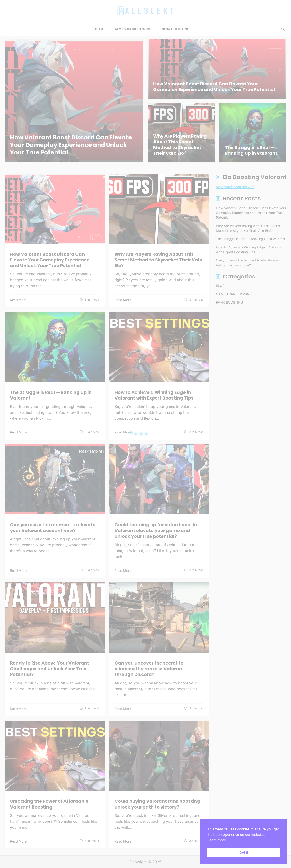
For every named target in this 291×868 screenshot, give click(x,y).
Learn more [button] (217, 840)
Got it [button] (244, 853)
